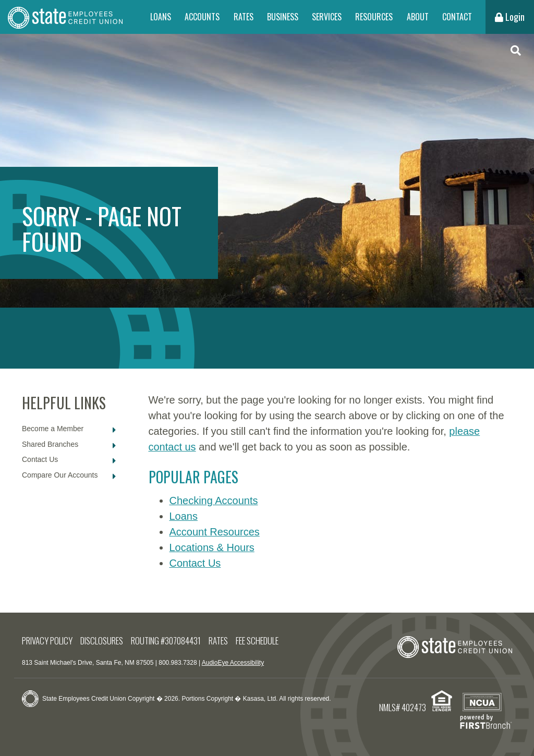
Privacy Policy (47, 641)
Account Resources (215, 532)
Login (510, 17)
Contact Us (40, 459)
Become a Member (53, 429)
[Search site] (516, 51)
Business (283, 17)
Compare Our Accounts (60, 475)
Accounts (202, 17)
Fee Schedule (257, 641)
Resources (374, 17)
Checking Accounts (214, 501)
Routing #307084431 (166, 641)
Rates (244, 17)
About (418, 17)
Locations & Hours (212, 547)
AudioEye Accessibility (233, 663)
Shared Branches (50, 444)
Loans (161, 17)
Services (327, 17)
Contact (457, 17)
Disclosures (102, 641)
